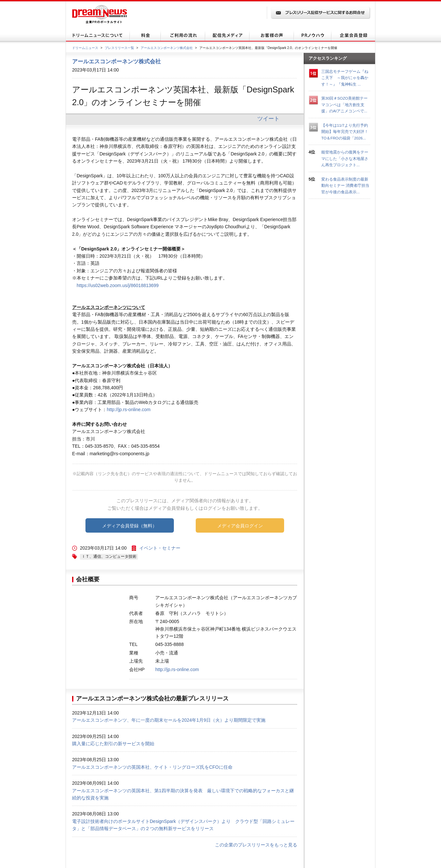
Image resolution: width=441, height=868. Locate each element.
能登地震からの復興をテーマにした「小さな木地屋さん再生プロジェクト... (345, 158)
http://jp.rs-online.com (129, 410)
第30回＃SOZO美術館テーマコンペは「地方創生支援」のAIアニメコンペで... (344, 104)
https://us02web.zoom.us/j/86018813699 (118, 285)
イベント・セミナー (160, 548)
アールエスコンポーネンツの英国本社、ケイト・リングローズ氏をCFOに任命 (152, 767)
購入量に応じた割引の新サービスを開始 (113, 744)
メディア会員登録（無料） (129, 526)
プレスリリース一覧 (119, 48)
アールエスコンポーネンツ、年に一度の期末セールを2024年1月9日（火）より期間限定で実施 (169, 720)
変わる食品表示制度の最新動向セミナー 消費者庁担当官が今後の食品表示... (345, 185)
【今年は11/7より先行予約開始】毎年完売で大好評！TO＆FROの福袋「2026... (345, 132)
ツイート (268, 119)
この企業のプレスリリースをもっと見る (256, 845)
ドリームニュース (85, 48)
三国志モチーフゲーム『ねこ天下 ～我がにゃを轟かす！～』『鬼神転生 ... (345, 78)
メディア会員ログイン (240, 526)
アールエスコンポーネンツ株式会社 (167, 48)
